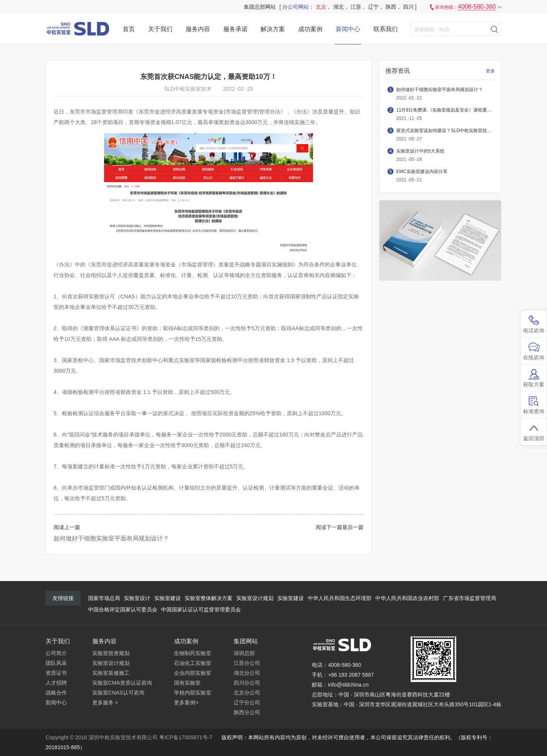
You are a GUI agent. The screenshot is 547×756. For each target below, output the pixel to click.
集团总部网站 (260, 7)
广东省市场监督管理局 (470, 598)
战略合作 (56, 693)
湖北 (338, 7)
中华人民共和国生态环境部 (340, 598)
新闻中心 (348, 29)
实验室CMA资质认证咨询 (122, 683)
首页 (129, 29)
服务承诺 (236, 29)
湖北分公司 (247, 673)
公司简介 (56, 653)
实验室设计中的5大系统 (420, 151)
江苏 (356, 7)
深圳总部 (244, 653)
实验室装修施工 (111, 673)
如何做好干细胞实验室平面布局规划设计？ (111, 538)
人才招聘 (56, 683)
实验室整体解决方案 (209, 598)
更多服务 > (105, 702)
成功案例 (310, 29)
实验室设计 (137, 598)
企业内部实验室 (193, 673)
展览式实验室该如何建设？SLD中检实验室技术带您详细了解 (446, 131)
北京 (321, 7)
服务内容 (198, 29)
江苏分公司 (247, 663)
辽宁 (373, 7)
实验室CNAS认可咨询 (118, 693)
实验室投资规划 (111, 653)
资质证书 (56, 673)
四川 (408, 7)
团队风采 (56, 663)
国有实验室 (187, 683)
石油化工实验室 (193, 663)
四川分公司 (247, 683)
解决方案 (273, 29)
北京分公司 (247, 693)
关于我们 (160, 29)
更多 (490, 71)
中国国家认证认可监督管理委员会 (201, 610)
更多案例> (186, 702)
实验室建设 (168, 598)
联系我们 (386, 29)
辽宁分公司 (247, 702)
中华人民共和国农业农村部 (407, 598)
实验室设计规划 (255, 598)
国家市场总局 (104, 598)
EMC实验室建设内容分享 (422, 172)
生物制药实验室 (193, 653)
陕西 (391, 7)
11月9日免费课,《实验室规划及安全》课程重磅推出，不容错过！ (446, 110)
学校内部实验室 (193, 693)
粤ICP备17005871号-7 (186, 737)
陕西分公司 (247, 712)
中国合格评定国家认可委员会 (123, 610)
